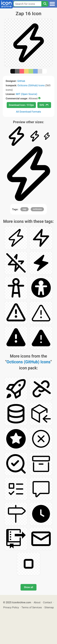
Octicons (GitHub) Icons (31, 85)
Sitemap (49, 607)
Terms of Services (32, 607)
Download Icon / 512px (21, 105)
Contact (47, 602)
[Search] (45, 4)
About (37, 602)
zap (24, 209)
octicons (37, 209)
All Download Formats (28, 112)
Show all (28, 587)
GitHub (21, 81)
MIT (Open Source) (27, 94)
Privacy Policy (11, 607)
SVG (44, 105)
